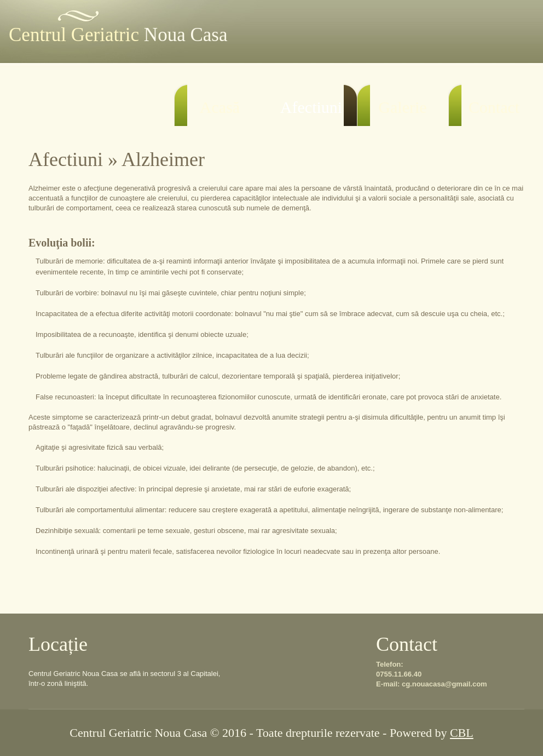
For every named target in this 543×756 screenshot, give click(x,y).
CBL (462, 733)
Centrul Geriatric (118, 35)
